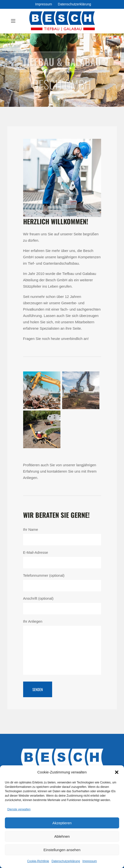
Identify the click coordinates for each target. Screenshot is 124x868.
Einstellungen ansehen (62, 850)
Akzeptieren (62, 823)
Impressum (90, 861)
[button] (117, 772)
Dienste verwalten (19, 809)
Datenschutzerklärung (66, 861)
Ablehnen (62, 836)
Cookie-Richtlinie (38, 861)
